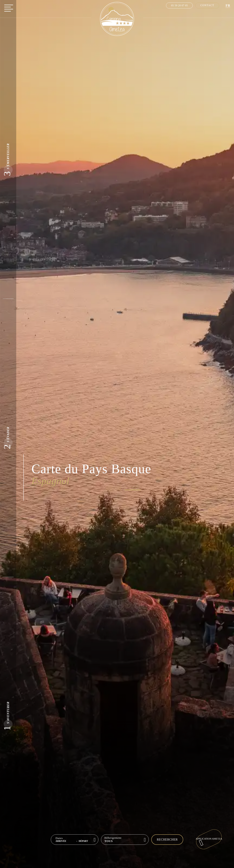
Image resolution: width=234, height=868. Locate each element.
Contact (207, 5)
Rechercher (167, 839)
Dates (59, 838)
